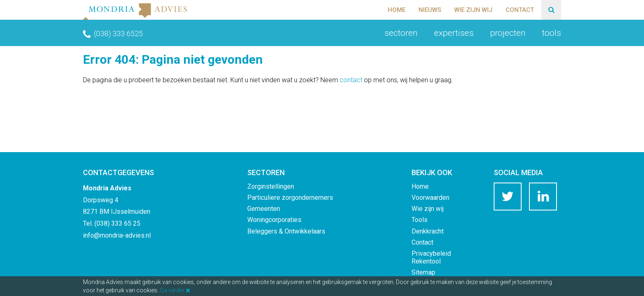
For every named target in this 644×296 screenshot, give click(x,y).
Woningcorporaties (274, 220)
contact (351, 80)
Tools (420, 220)
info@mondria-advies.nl (117, 235)
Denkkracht (428, 231)
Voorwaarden (430, 198)
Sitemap (423, 272)
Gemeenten (264, 209)
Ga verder (175, 290)
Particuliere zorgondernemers (290, 198)
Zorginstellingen (271, 186)
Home (420, 186)
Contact (422, 242)
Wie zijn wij (428, 209)
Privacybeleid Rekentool (431, 257)
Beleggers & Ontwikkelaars (286, 231)
